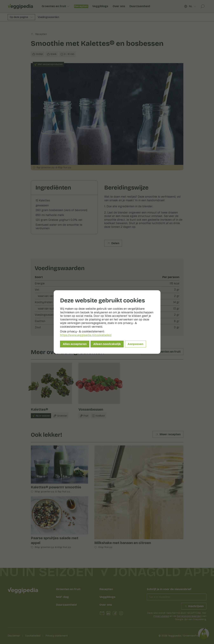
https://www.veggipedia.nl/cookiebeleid (86, 335)
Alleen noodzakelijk (107, 344)
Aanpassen (135, 344)
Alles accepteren (75, 344)
